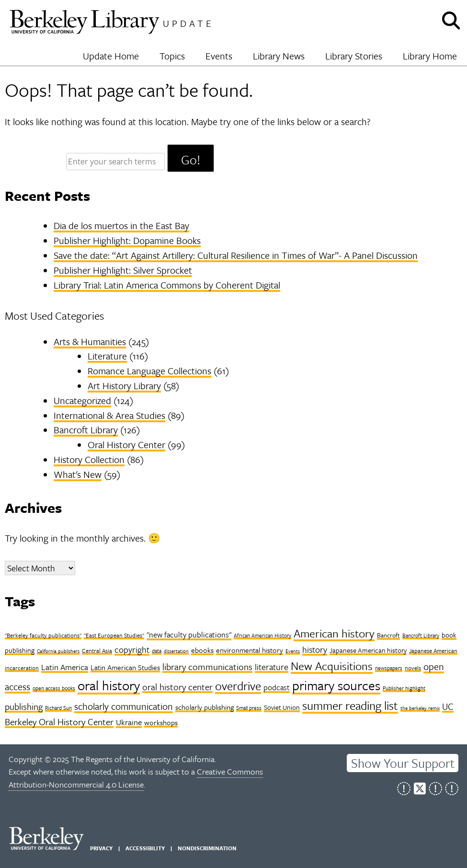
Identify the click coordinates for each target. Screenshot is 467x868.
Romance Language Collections (149, 371)
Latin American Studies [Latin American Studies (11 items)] (125, 667)
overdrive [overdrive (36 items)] (238, 686)
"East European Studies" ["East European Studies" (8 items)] (114, 635)
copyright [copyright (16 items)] (132, 649)
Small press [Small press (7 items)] (249, 708)
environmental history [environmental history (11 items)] (250, 650)
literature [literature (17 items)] (272, 667)
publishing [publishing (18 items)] (24, 706)
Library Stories (354, 56)
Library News (279, 56)
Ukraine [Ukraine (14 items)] (129, 722)
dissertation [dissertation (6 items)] (176, 651)
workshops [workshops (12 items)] (161, 722)
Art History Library (124, 386)
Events (219, 56)
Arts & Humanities (90, 341)
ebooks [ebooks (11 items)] (202, 650)
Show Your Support (403, 763)
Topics (172, 56)
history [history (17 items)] (315, 649)
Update (189, 23)
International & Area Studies (109, 415)
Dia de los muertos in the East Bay (121, 226)
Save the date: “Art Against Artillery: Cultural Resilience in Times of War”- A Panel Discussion (236, 255)
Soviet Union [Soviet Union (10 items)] (282, 707)
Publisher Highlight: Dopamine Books (127, 240)
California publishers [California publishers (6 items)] (58, 651)
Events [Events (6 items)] (293, 651)
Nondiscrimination (207, 848)
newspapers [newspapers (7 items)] (389, 668)
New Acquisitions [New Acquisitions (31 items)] (332, 666)
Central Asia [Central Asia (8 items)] (97, 650)
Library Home (430, 56)
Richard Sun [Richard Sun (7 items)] (58, 708)
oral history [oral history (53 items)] (109, 685)
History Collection (89, 459)
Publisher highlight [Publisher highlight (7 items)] (404, 688)
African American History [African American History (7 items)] (262, 635)
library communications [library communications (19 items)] (207, 666)
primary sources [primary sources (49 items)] (336, 685)
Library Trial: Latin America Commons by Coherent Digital (167, 285)
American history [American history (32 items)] (334, 633)
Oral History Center (126, 445)
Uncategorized (82, 400)
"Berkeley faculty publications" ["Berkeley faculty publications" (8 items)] (43, 635)
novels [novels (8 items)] (413, 668)
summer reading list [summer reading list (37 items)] (350, 705)
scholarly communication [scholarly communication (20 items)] (124, 706)
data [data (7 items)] (157, 651)
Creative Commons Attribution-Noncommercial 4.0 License (136, 778)
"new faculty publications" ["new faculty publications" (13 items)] (189, 635)
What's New (78, 474)
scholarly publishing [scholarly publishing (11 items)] (205, 707)
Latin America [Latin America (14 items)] (65, 667)
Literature (107, 356)
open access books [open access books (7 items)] (54, 688)
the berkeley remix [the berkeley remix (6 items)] (420, 708)
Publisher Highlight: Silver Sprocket (123, 270)
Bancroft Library (86, 430)
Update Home (111, 56)
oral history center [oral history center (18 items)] (177, 687)
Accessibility (145, 848)
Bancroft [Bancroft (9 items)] (388, 635)
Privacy (101, 848)
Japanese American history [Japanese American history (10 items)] (368, 650)
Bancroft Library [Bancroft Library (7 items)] (421, 635)
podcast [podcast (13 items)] (277, 687)
